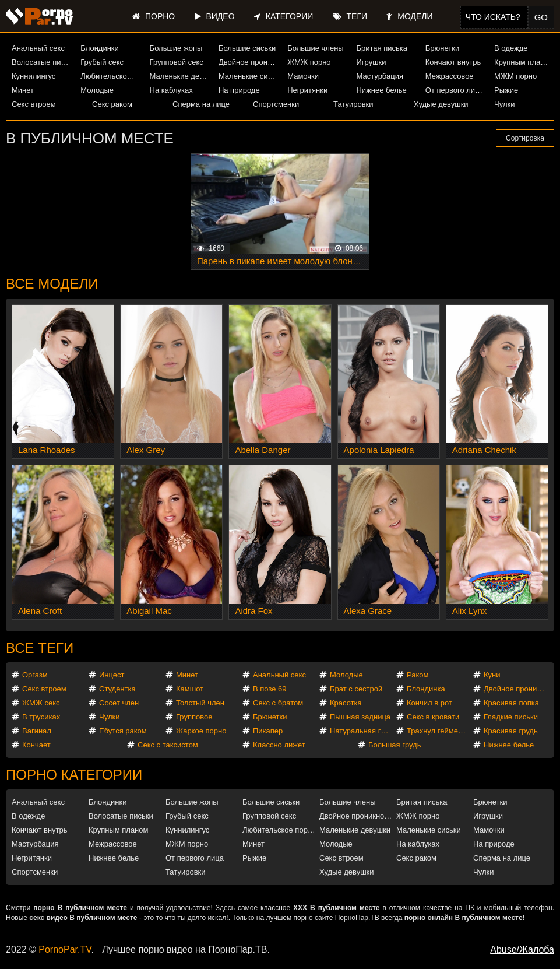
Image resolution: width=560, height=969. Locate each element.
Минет (23, 90)
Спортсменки (276, 104)
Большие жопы (176, 48)
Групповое (194, 717)
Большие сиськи (247, 48)
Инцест (112, 675)
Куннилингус (34, 76)
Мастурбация (380, 76)
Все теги (40, 648)
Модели (409, 16)
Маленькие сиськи (249, 76)
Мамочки (303, 76)
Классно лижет (279, 745)
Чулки (504, 104)
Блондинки (100, 48)
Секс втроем (34, 104)
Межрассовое (450, 76)
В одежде (511, 48)
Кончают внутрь (453, 62)
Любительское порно (110, 76)
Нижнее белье (381, 90)
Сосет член (119, 703)
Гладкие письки (511, 717)
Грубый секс (102, 62)
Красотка (346, 703)
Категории (283, 16)
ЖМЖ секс (41, 703)
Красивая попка (511, 703)
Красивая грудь (511, 731)
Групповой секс (177, 62)
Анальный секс (38, 48)
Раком (418, 675)
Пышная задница (360, 717)
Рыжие (506, 90)
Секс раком (112, 104)
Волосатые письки (42, 62)
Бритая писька (382, 48)
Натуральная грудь (362, 731)
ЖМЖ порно (309, 62)
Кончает (36, 745)
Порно (154, 16)
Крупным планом (524, 62)
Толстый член (200, 703)
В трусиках (41, 717)
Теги (350, 16)
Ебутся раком (123, 731)
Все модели (52, 284)
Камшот (190, 689)
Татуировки (353, 104)
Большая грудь (395, 745)
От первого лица (455, 90)
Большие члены (315, 48)
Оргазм (35, 675)
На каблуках (171, 90)
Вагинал (37, 731)
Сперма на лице (201, 104)
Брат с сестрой (356, 689)
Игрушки (371, 62)
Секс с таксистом (168, 745)
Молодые (97, 90)
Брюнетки (442, 48)
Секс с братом (278, 703)
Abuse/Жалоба (522, 949)
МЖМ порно (515, 76)
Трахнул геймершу (439, 731)
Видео (215, 16)
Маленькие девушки (180, 76)
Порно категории (74, 775)
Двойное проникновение (249, 62)
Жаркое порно (201, 731)
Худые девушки (441, 104)
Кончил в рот (429, 703)
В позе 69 (270, 689)
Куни (492, 675)
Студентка (117, 689)
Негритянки (307, 90)
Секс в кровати (433, 717)
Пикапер (268, 731)
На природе (239, 90)
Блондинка (426, 689)
